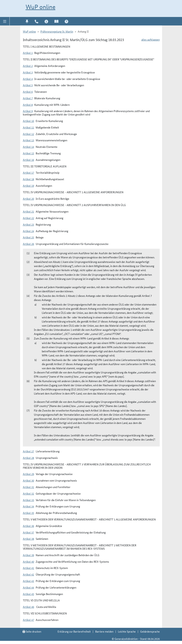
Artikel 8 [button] (28, 105)
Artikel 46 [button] (28, 607)
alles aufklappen (151, 39)
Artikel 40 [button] (28, 562)
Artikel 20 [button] (28, 199)
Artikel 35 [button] (28, 513)
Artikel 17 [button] (28, 172)
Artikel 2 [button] (28, 66)
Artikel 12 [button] (28, 134)
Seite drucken (32, 631)
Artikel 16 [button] (28, 160)
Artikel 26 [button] (28, 244)
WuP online (41, 7)
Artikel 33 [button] (28, 500)
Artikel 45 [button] (28, 594)
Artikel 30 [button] (28, 480)
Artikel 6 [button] (28, 92)
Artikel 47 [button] (28, 620)
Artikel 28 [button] (28, 458)
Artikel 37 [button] (28, 532)
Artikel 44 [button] (28, 587)
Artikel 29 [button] (28, 474)
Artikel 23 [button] (28, 224)
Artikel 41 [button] (28, 568)
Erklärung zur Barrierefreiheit (74, 631)
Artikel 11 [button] (28, 127)
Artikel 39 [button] (28, 555)
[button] (5, 21)
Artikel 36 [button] (28, 526)
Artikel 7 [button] (28, 98)
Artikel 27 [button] (28, 451)
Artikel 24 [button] (28, 231)
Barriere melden (104, 631)
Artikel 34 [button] (28, 506)
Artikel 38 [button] (28, 539)
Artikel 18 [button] (28, 179)
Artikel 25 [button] (28, 237)
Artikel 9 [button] (28, 111)
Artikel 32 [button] (28, 493)
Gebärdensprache (150, 631)
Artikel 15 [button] (28, 153)
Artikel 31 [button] (28, 487)
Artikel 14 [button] (28, 147)
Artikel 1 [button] (28, 53)
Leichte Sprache (127, 631)
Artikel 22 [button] (28, 218)
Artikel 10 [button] (28, 121)
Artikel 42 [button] (28, 574)
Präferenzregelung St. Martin (57, 31)
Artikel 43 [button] (28, 581)
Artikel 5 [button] (28, 85)
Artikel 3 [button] (28, 72)
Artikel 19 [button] (28, 186)
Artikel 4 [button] (28, 79)
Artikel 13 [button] (28, 140)
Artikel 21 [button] (28, 211)
